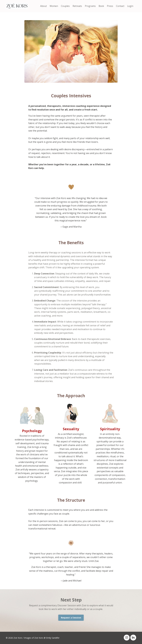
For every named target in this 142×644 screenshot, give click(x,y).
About (42, 6)
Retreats (76, 6)
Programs (89, 6)
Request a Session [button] (71, 617)
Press (110, 6)
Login (130, 6)
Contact (120, 6)
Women (53, 6)
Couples (64, 6)
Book (101, 6)
